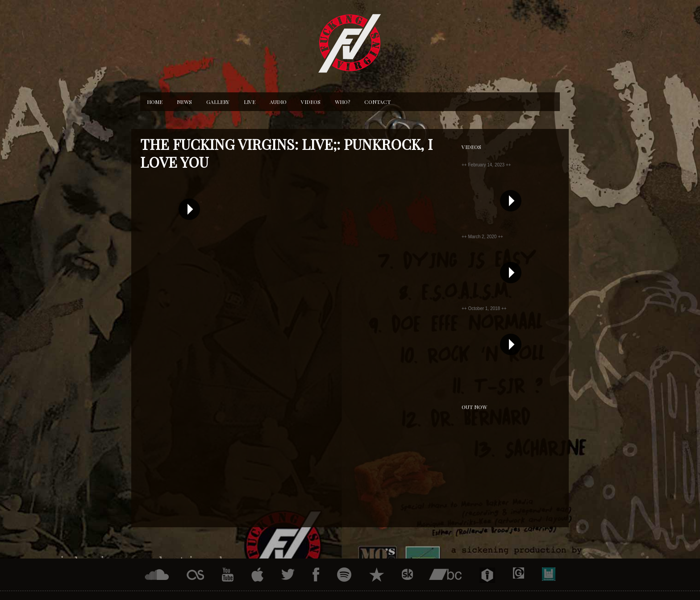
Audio (278, 102)
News (184, 102)
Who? (342, 102)
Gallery (218, 102)
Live (250, 102)
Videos (311, 102)
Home (155, 102)
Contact (377, 102)
